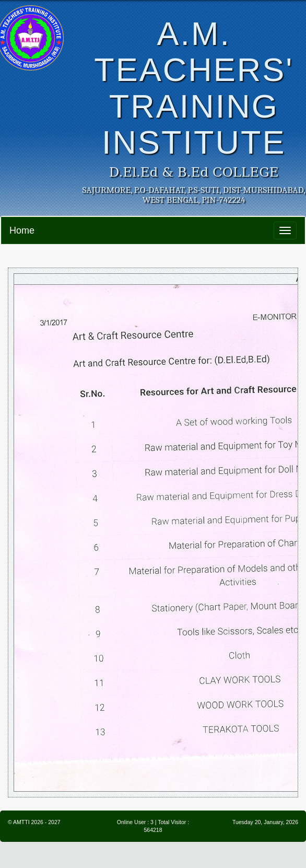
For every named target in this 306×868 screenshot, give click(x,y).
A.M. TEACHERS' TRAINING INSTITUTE (194, 88)
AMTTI (21, 822)
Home (22, 230)
